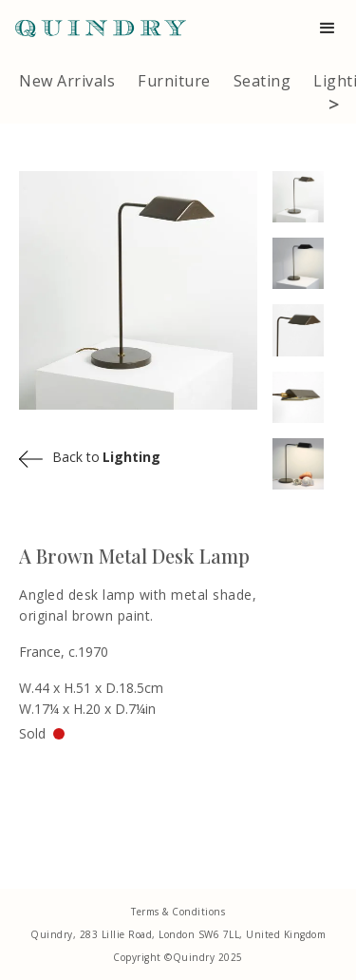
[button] (328, 29)
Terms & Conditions (178, 912)
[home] (93, 29)
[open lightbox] (305, 197)
